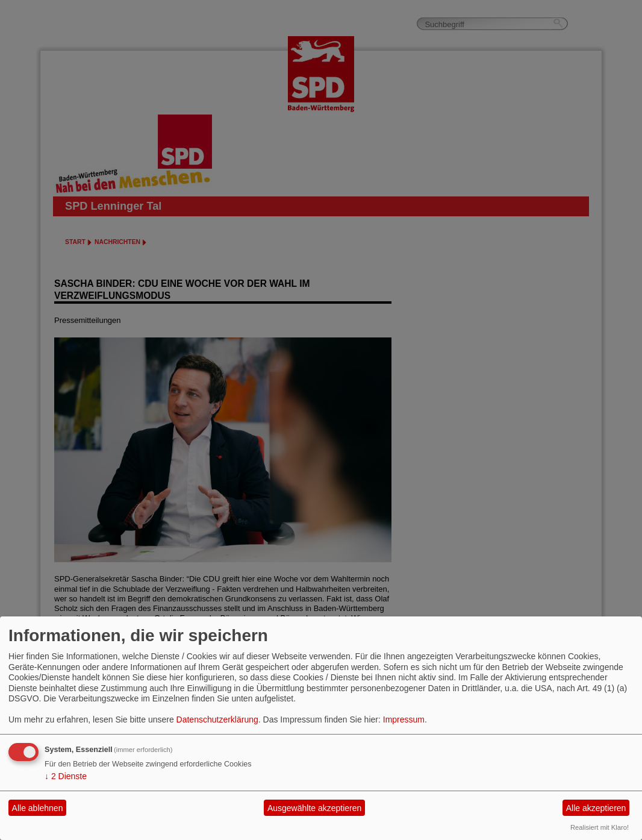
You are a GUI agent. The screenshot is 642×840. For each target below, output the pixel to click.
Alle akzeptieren (596, 808)
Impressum (404, 719)
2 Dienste (66, 776)
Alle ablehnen (38, 808)
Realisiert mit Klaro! (600, 827)
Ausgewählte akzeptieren (314, 808)
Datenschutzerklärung (217, 719)
